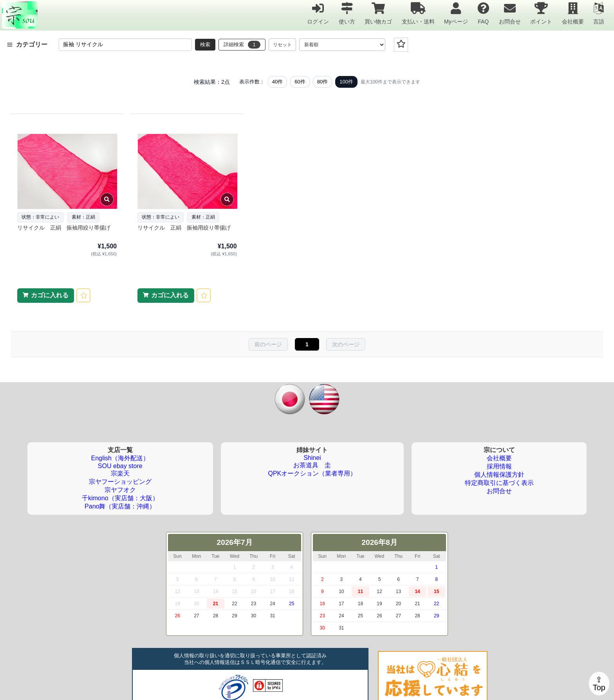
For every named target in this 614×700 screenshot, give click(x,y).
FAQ (483, 13)
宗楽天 (120, 473)
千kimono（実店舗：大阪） (120, 498)
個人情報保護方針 (499, 475)
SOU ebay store (120, 466)
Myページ (456, 13)
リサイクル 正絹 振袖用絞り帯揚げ (64, 228)
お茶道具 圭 (312, 465)
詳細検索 (242, 45)
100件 (346, 82)
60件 (300, 82)
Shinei (312, 458)
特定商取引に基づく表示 (499, 483)
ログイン (318, 13)
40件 (277, 82)
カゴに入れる (50, 295)
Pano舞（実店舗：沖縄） (120, 506)
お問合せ (510, 13)
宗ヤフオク (120, 490)
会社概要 (573, 13)
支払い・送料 (418, 13)
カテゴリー (27, 44)
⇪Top (599, 684)
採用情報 (499, 466)
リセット (282, 45)
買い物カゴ (378, 13)
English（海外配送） (120, 458)
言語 (599, 13)
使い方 (347, 13)
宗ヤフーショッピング (120, 482)
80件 (322, 82)
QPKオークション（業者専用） (312, 473)
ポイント (541, 13)
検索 (205, 44)
